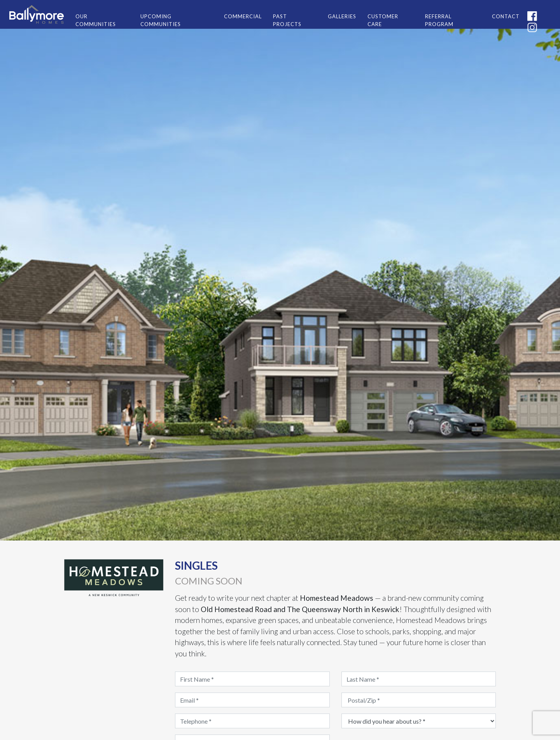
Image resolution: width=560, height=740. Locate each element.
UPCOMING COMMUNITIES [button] (161, 20)
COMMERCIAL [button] (243, 16)
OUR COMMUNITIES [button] (96, 20)
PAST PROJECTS (287, 20)
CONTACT (506, 16)
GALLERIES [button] (342, 16)
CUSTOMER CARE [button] (383, 20)
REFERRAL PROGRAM (439, 20)
